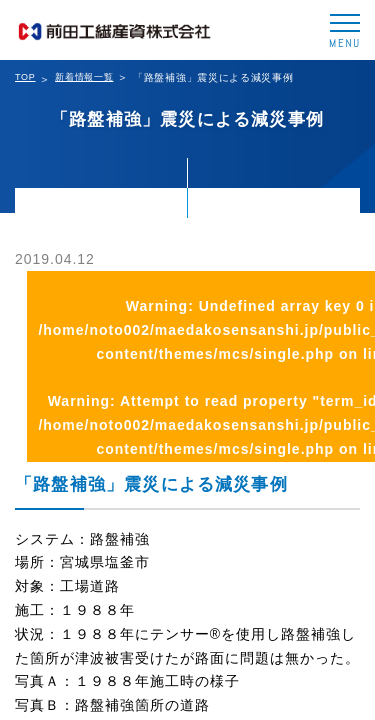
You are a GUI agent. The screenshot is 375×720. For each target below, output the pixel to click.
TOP (25, 77)
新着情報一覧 (84, 77)
